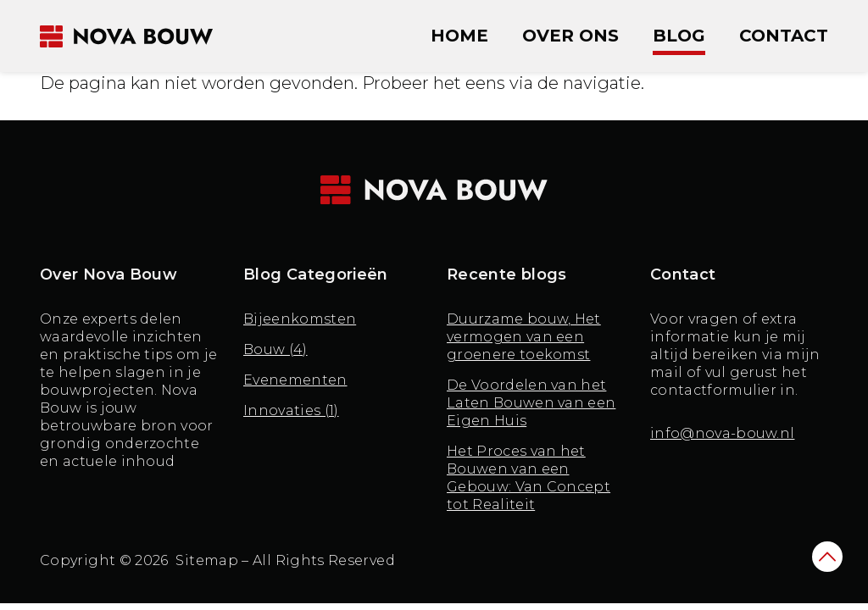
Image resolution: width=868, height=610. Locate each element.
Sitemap (207, 560)
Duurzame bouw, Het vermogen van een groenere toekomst (524, 337)
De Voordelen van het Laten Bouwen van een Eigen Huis (531, 403)
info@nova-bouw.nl (722, 433)
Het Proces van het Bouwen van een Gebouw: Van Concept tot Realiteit (529, 478)
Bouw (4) (275, 349)
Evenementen (295, 380)
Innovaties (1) (291, 410)
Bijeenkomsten (300, 319)
